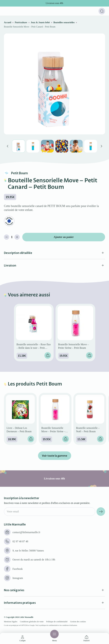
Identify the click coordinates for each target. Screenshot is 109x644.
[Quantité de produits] (12, 237)
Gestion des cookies (78, 622)
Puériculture (21, 22)
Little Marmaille (26, 617)
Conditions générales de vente (32, 622)
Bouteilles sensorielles (64, 22)
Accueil (8, 22)
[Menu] (54, 634)
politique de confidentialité (49, 625)
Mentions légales (11, 622)
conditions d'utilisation (70, 625)
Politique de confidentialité (57, 622)
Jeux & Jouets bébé (40, 22)
